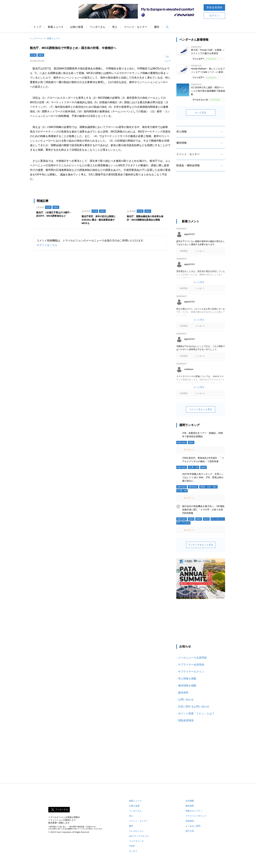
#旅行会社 (182, 442)
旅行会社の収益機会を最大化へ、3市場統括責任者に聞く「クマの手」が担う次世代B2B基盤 (203, 510)
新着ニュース (56, 27)
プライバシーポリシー (196, 816)
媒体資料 (183, 693)
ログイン (214, 16)
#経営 (204, 467)
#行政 (33, 55)
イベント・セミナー (136, 27)
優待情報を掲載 (187, 686)
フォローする (62, 809)
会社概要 (190, 801)
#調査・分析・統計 (208, 487)
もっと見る (201, 112)
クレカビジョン (136, 831)
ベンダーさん (98, 27)
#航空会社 (193, 487)
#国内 (191, 442)
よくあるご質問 (193, 826)
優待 (157, 27)
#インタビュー (218, 519)
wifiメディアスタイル (139, 836)
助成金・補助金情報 (188, 165)
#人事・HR (194, 467)
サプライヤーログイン (191, 672)
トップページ (36, 38)
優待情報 (181, 143)
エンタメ (133, 851)
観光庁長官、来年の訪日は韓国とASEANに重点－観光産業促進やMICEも (99, 220)
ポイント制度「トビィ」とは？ (196, 713)
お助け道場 (77, 27)
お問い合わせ (186, 700)
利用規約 (190, 821)
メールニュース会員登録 (192, 658)
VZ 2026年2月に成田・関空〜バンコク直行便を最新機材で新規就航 (208, 91)
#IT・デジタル (183, 523)
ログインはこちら (47, 245)
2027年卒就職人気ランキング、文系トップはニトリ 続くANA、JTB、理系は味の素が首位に (203, 477)
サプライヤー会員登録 (191, 665)
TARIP (132, 846)
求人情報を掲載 (187, 679)
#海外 (41, 55)
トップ (37, 27)
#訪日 (206, 519)
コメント (189, 450)
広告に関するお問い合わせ (194, 707)
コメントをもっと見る (201, 409)
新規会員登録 (214, 7)
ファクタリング (136, 841)
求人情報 (181, 132)
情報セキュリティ (194, 811)
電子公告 (190, 831)
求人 (115, 27)
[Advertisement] (201, 198)
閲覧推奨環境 (186, 720)
